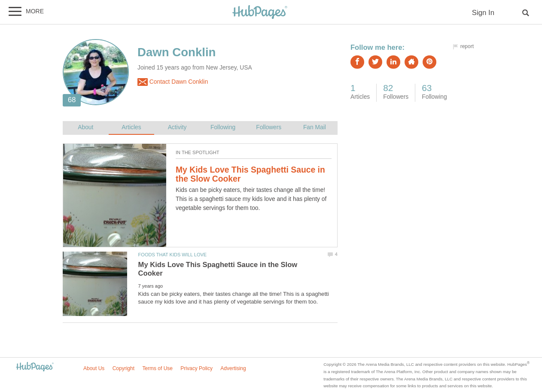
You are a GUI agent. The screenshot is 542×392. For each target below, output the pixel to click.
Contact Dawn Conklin (173, 82)
